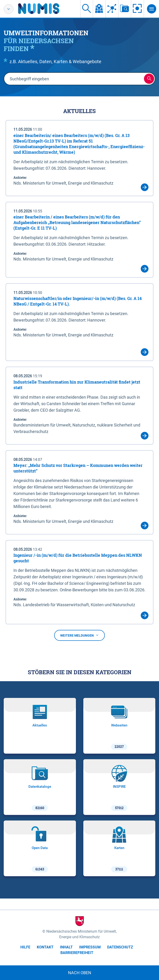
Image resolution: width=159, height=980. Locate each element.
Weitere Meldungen (79, 635)
